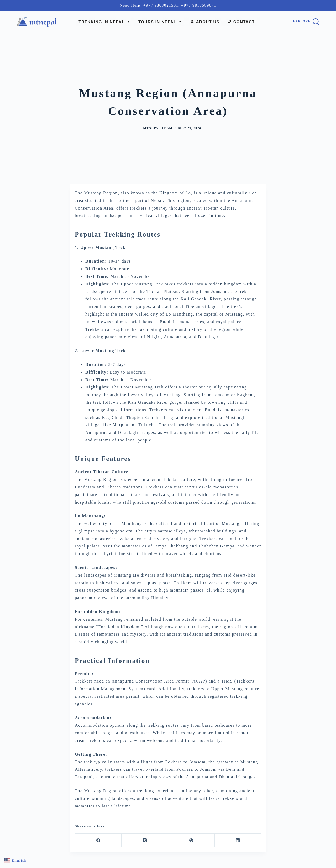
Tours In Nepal (160, 22)
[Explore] (306, 22)
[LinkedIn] (238, 840)
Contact (244, 22)
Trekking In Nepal (104, 22)
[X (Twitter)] (145, 840)
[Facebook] (98, 840)
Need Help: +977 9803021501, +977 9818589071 (168, 5)
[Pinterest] (191, 840)
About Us (208, 22)
